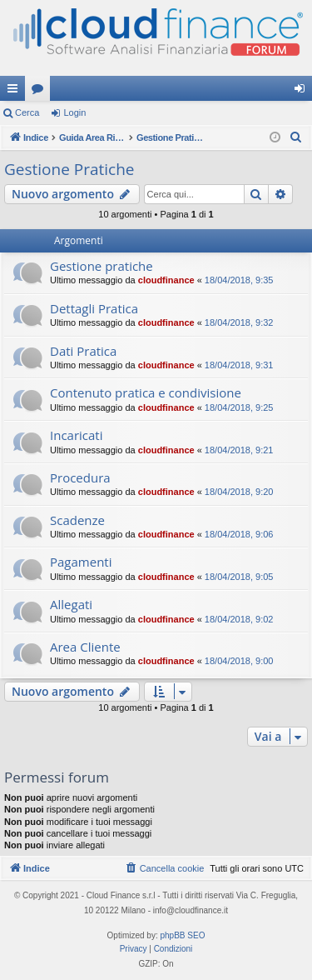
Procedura (80, 477)
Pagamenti (81, 562)
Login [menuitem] (303, 92)
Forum (41, 92)
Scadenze (77, 520)
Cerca (27, 112)
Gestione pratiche (102, 266)
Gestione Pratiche (69, 169)
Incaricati (76, 435)
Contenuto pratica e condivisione (146, 392)
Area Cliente (85, 647)
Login (74, 112)
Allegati (71, 604)
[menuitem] (296, 137)
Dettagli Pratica (94, 308)
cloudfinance (166, 280)
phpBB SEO (183, 935)
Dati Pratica (83, 351)
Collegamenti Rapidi (16, 92)
